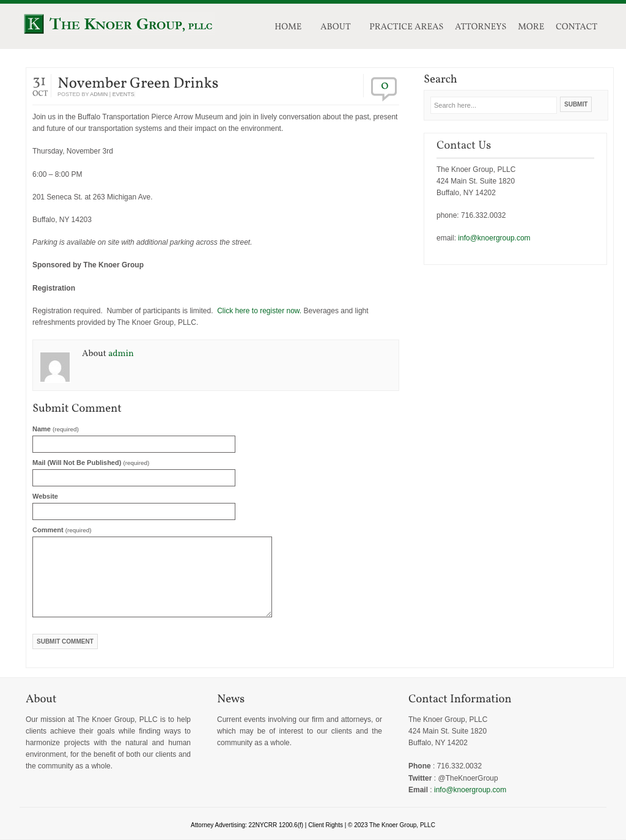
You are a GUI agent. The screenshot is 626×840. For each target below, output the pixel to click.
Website (45, 496)
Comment (62, 530)
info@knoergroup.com (494, 238)
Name (56, 429)
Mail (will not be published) (91, 463)
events (123, 94)
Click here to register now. (259, 311)
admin (99, 94)
